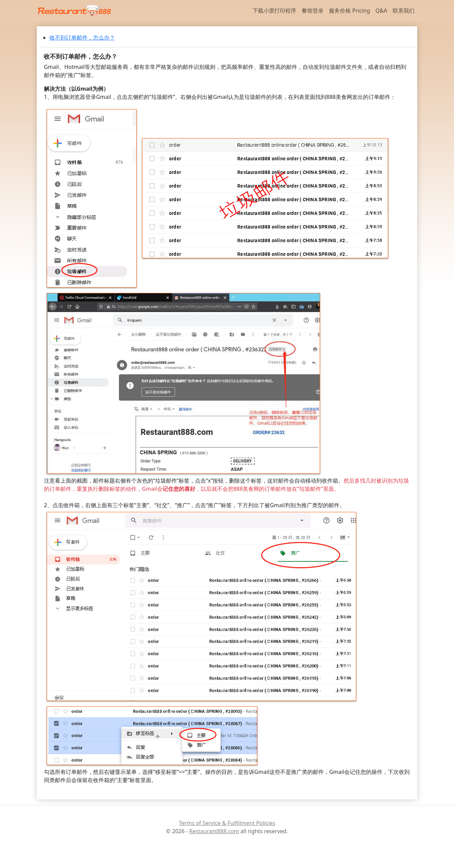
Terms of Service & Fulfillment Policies (227, 823)
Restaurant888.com (214, 831)
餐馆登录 (313, 11)
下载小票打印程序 (274, 11)
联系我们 (404, 11)
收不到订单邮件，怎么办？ (82, 38)
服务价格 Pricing (349, 11)
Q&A (381, 11)
